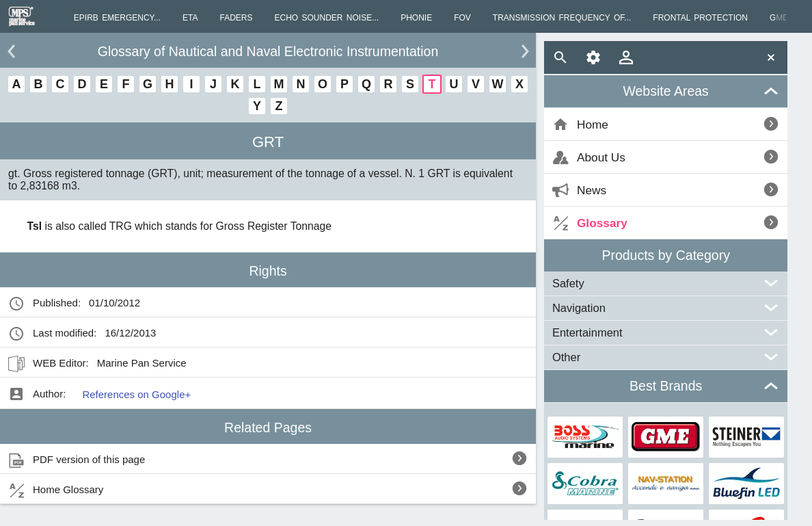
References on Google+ (136, 394)
